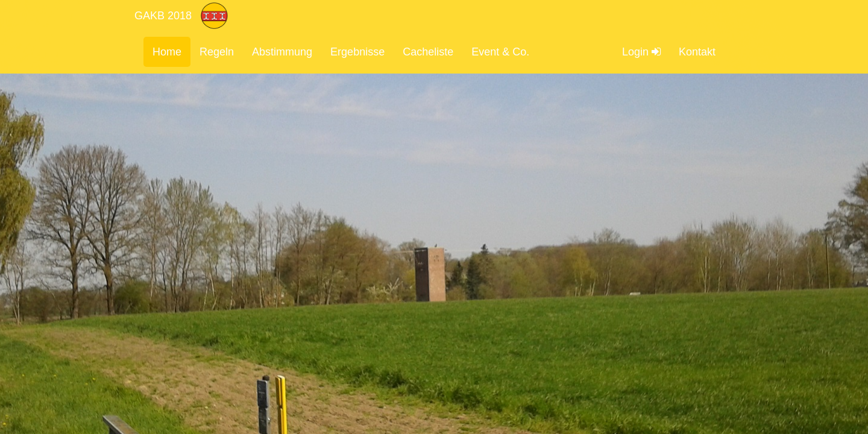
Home (167, 52)
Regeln (217, 52)
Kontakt (697, 52)
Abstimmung (282, 52)
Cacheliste (428, 52)
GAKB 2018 (163, 16)
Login (641, 52)
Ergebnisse (357, 52)
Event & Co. (500, 52)
